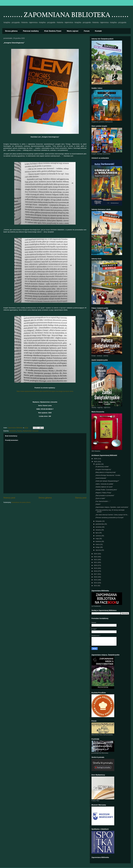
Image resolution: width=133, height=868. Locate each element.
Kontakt (98, 31)
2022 (96, 560)
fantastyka (13, 431)
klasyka (19, 431)
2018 (96, 571)
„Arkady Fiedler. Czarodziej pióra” (106, 490)
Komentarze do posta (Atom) (21, 502)
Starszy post (81, 498)
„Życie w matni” (100, 498)
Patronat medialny (31, 31)
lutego (98, 547)
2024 (96, 554)
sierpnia (98, 530)
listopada (99, 521)
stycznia (98, 550)
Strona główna (11, 31)
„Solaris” (98, 504)
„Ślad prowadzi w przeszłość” (105, 495)
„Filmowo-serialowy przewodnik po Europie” (109, 518)
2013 (96, 586)
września (99, 527)
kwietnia (98, 541)
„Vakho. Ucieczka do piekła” (104, 484)
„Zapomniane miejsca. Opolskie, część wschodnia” (112, 507)
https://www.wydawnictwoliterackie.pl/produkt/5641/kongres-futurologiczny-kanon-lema (45, 391)
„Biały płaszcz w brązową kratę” (105, 472)
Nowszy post (9, 498)
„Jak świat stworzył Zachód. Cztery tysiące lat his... (112, 515)
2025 (96, 462)
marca (98, 544)
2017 (96, 574)
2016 (96, 577)
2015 (96, 580)
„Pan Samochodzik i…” (103, 501)
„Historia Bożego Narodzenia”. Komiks (108, 475)
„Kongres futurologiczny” (103, 469)
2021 (96, 562)
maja (97, 539)
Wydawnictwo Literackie (31, 431)
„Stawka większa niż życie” (104, 487)
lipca (97, 533)
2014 (96, 583)
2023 (96, 557)
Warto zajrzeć (73, 31)
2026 (96, 459)
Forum (87, 31)
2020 (96, 565)
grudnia (98, 464)
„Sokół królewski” (101, 478)
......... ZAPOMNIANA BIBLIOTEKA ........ (66, 15)
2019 (96, 568)
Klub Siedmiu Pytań (53, 31)
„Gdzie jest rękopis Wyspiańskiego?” (107, 481)
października (100, 524)
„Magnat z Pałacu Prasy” (103, 493)
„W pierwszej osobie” (102, 467)
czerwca (98, 536)
